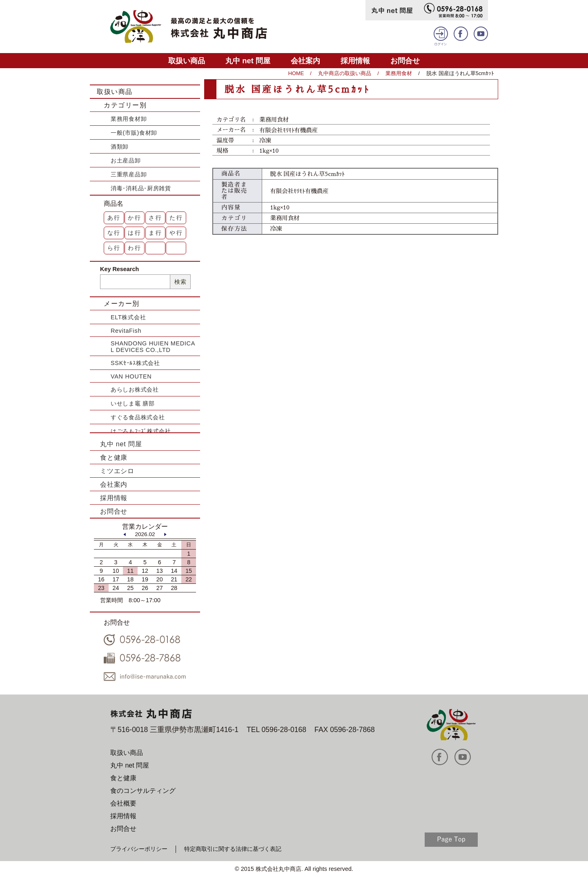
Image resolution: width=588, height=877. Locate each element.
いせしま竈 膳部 (133, 403)
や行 (176, 233)
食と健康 (114, 457)
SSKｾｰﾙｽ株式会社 (135, 363)
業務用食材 (399, 73)
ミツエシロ (117, 471)
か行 (135, 218)
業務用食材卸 (129, 119)
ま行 (156, 233)
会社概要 (123, 803)
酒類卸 (120, 147)
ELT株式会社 (128, 317)
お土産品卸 (126, 160)
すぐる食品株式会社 (138, 417)
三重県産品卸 (129, 174)
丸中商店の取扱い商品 (345, 73)
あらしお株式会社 (135, 390)
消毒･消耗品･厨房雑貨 (141, 188)
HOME (296, 73)
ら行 (114, 248)
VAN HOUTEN (131, 376)
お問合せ (405, 61)
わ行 (135, 248)
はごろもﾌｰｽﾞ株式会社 (141, 431)
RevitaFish (126, 331)
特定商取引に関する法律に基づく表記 (233, 849)
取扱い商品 (187, 61)
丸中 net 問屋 (248, 61)
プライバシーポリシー (139, 849)
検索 (180, 282)
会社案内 (305, 61)
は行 (135, 233)
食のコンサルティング (143, 791)
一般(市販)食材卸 (134, 133)
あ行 (114, 218)
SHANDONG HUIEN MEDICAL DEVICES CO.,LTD (153, 347)
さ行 (156, 218)
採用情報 (355, 61)
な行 (114, 233)
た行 (176, 218)
